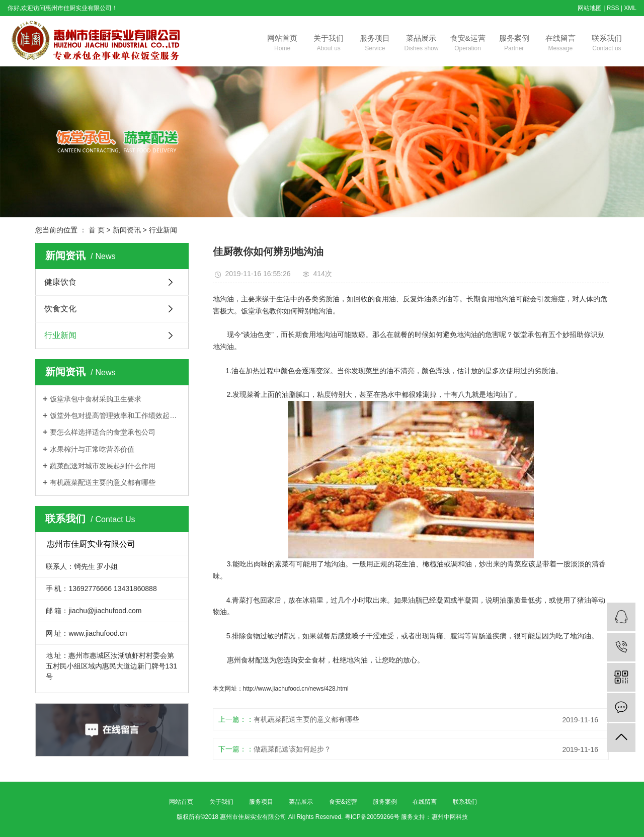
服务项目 (375, 44)
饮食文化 (60, 309)
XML (630, 8)
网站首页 (282, 44)
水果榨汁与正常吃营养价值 (92, 449)
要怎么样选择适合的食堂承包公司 (103, 432)
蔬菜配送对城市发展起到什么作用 (103, 466)
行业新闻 (163, 230)
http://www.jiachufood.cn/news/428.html (296, 689)
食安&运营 (468, 44)
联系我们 (607, 44)
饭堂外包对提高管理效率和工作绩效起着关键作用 (115, 415)
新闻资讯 (127, 230)
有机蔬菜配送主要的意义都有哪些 (103, 482)
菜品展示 (421, 44)
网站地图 (590, 8)
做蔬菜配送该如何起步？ (292, 749)
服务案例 (514, 44)
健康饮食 (60, 282)
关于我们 (329, 44)
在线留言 (560, 44)
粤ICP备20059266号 (372, 817)
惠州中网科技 (450, 817)
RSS (613, 8)
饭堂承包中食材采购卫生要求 (96, 399)
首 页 (97, 230)
